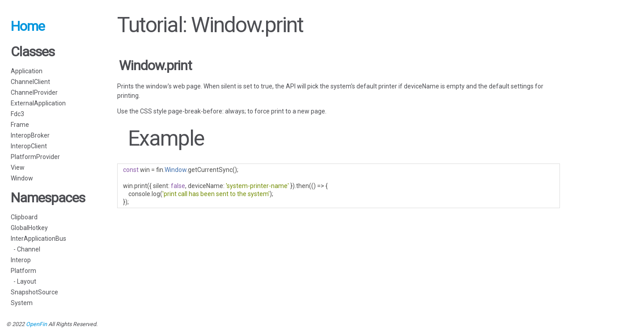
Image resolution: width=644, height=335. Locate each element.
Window (22, 178)
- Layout (23, 281)
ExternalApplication (38, 103)
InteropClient (29, 146)
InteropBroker (30, 135)
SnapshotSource (34, 292)
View (18, 167)
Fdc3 (17, 114)
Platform (23, 271)
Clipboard (24, 217)
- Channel (25, 249)
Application (27, 71)
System (22, 303)
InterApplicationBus (38, 239)
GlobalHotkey (29, 228)
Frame (20, 125)
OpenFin (36, 324)
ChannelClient (30, 82)
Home (28, 26)
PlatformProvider (35, 157)
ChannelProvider (34, 92)
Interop (21, 260)
